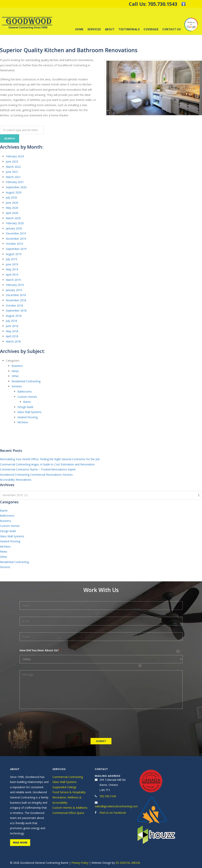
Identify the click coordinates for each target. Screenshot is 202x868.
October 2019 (14, 244)
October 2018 (14, 305)
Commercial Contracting (68, 777)
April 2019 (12, 275)
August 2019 (14, 254)
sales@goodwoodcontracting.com (116, 806)
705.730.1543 (163, 4)
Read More (20, 843)
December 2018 (16, 295)
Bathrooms (25, 391)
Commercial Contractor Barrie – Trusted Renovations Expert (38, 469)
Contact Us (172, 29)
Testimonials (129, 29)
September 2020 (16, 187)
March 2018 (13, 341)
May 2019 (12, 269)
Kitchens (23, 422)
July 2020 (11, 197)
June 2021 (12, 172)
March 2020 (13, 218)
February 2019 (15, 285)
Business (17, 366)
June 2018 (12, 326)
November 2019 (16, 239)
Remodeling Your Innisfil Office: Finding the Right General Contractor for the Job (50, 459)
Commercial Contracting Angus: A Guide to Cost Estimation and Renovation (47, 464)
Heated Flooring (27, 417)
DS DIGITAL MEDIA (128, 863)
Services (94, 29)
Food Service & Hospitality (69, 792)
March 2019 (13, 280)
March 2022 (13, 167)
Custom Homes (27, 397)
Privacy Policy (80, 863)
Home (79, 29)
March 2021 (13, 177)
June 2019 (12, 264)
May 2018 (12, 331)
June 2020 (12, 203)
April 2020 (12, 213)
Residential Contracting (26, 381)
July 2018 (11, 321)
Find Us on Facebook (113, 813)
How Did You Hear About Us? (40, 650)
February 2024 (15, 156)
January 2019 (14, 290)
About (110, 29)
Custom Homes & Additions (70, 808)
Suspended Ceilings (64, 787)
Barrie (27, 402)
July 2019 (11, 259)
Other (15, 376)
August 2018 (14, 316)
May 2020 (12, 208)
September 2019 (16, 249)
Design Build (25, 407)
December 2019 (16, 233)
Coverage (151, 29)
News (15, 371)
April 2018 (12, 336)
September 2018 (16, 310)
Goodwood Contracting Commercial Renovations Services (36, 475)
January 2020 (14, 228)
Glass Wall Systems (30, 412)
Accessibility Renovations (16, 480)
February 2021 (15, 182)
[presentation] (49, 723)
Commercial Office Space (68, 813)
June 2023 (12, 161)
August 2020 (14, 192)
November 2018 (16, 300)
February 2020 (15, 223)
